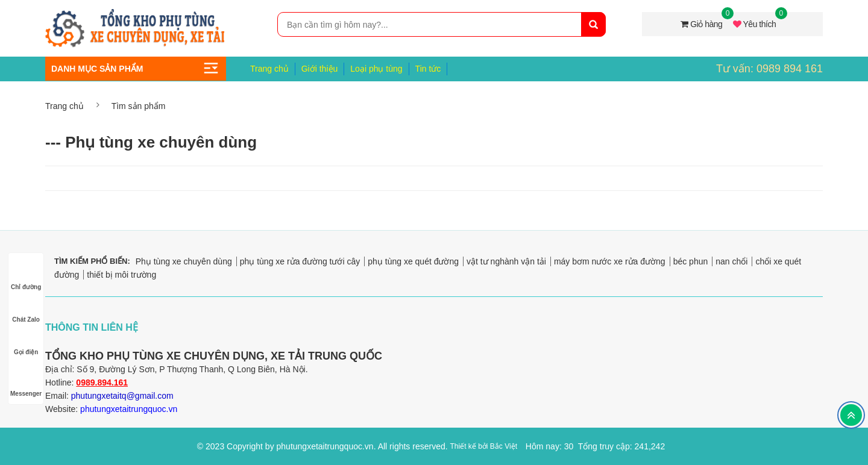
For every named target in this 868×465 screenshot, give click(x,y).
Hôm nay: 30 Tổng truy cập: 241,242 (595, 446)
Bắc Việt (504, 446)
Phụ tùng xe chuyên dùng (184, 261)
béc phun (691, 261)
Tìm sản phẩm (139, 106)
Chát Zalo (26, 308)
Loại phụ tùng (376, 69)
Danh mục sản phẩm (97, 69)
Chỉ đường (26, 276)
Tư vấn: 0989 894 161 (769, 69)
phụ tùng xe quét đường (413, 261)
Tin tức (428, 69)
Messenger (26, 382)
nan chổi (731, 261)
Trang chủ (269, 69)
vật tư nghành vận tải (506, 261)
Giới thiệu (320, 69)
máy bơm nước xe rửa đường (610, 261)
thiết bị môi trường (121, 275)
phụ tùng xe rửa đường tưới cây (300, 261)
